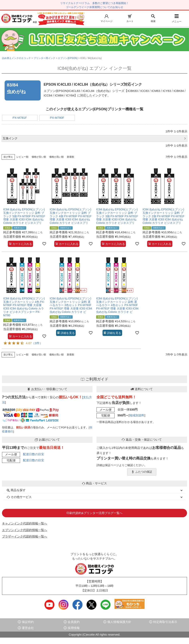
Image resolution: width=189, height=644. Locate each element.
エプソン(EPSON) (68, 58)
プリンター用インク (44, 58)
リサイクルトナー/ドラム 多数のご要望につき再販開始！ (94, 3)
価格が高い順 (56, 157)
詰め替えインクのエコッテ (16, 58)
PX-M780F (57, 118)
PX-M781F (20, 118)
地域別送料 (137, 415)
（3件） (37, 343)
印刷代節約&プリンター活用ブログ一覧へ (94, 513)
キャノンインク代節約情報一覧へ (25, 523)
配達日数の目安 (34, 454)
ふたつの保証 (142, 472)
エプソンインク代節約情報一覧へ (25, 530)
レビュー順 (22, 157)
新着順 (70, 157)
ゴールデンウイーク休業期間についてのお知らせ (94, 7)
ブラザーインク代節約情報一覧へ (25, 536)
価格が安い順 (39, 157)
